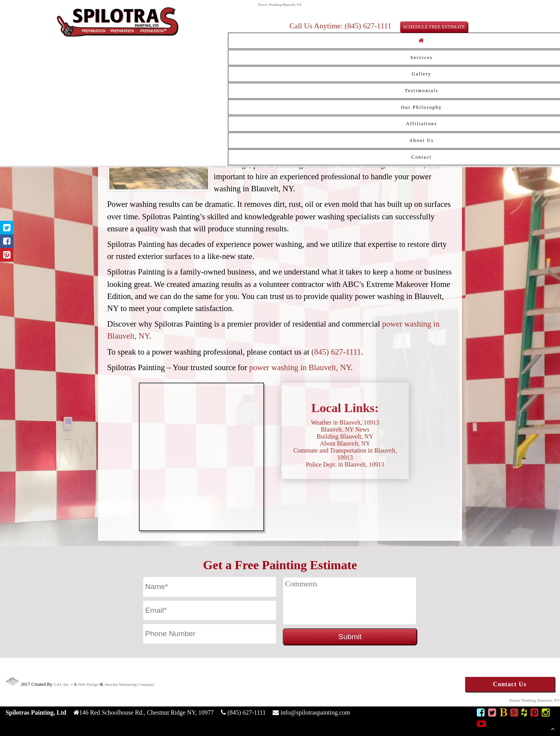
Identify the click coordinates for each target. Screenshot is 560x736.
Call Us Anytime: (317, 26)
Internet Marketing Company (129, 684)
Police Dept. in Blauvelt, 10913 (345, 464)
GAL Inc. (62, 684)
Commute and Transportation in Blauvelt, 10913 (345, 454)
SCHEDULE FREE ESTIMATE (434, 27)
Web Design (88, 684)
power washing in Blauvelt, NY (300, 367)
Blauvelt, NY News (345, 429)
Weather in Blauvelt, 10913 (345, 422)
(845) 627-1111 (336, 352)
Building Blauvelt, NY (345, 436)
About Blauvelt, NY (345, 443)
